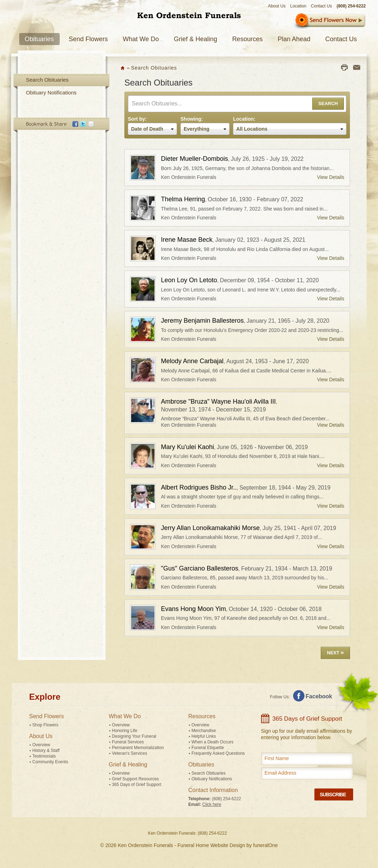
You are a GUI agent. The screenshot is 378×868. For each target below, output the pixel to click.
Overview (41, 745)
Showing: (192, 119)
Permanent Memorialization (138, 748)
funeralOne (266, 845)
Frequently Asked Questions (218, 753)
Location (298, 6)
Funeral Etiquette (208, 748)
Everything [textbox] (196, 129)
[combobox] (152, 129)
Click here (212, 804)
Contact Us (321, 6)
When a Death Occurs (212, 742)
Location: (244, 119)
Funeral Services (128, 742)
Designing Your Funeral (134, 736)
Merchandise (204, 731)
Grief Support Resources (135, 779)
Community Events (50, 762)
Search (328, 103)
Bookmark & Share (61, 125)
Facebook (319, 696)
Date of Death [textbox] (147, 129)
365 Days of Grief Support (137, 785)
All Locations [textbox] (252, 129)
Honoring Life (125, 731)
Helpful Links (204, 736)
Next (335, 652)
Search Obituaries (47, 80)
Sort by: (137, 119)
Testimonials (44, 756)
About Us (277, 6)
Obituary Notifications (51, 92)
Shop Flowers (45, 725)
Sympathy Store (330, 21)
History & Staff (46, 750)
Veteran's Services (129, 753)
